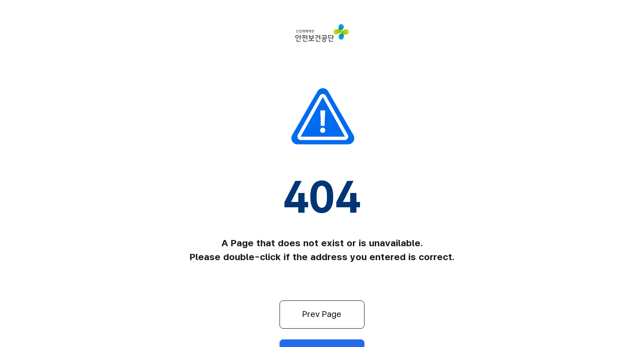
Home (368, 315)
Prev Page (277, 315)
